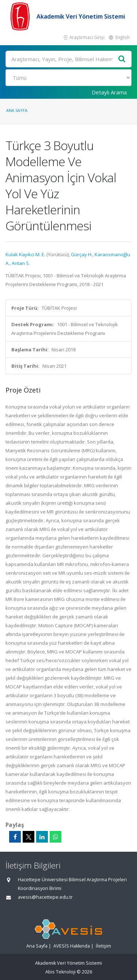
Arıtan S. (21, 263)
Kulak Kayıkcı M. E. (25, 254)
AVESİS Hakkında (72, 946)
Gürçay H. (82, 254)
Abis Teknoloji (60, 972)
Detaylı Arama (109, 92)
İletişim (103, 946)
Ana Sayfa (17, 110)
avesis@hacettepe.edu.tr (45, 897)
